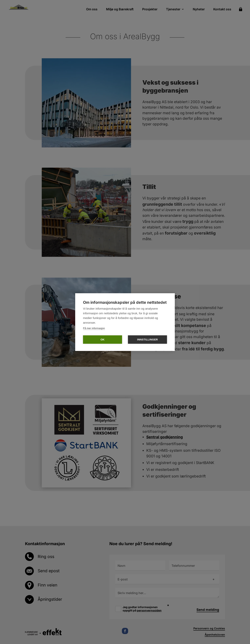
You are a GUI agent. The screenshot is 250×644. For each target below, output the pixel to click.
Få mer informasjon (94, 328)
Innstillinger (147, 340)
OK (103, 340)
